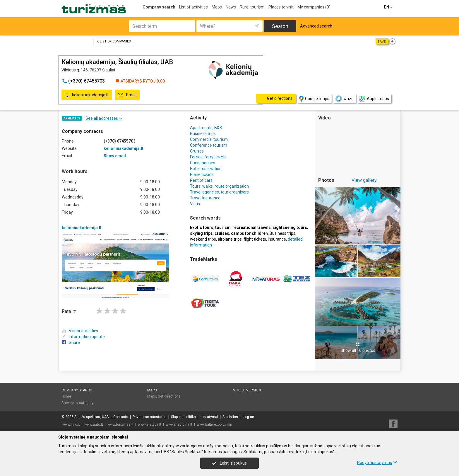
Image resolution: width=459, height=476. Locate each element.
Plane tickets (202, 174)
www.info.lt (71, 424)
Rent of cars (201, 180)
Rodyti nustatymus (377, 463)
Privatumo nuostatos (150, 417)
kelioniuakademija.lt (87, 95)
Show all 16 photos (358, 347)
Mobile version (247, 390)
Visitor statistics (80, 331)
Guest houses (203, 163)
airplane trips (230, 239)
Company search (159, 7)
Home (66, 396)
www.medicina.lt (179, 424)
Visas (195, 204)
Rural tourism (252, 7)
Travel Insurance (205, 198)
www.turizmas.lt (120, 424)
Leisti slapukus (229, 463)
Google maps (314, 99)
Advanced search (316, 26)
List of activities (193, 7)
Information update (83, 337)
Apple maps (374, 99)
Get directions (169, 396)
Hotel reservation (206, 169)
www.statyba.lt (150, 424)
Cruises (197, 151)
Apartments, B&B (206, 128)
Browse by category (77, 403)
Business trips (203, 133)
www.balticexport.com (214, 424)
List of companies (114, 41)
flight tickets (255, 239)
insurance (277, 239)
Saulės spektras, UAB (92, 417)
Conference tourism (209, 145)
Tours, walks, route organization (219, 186)
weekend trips (203, 239)
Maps (217, 7)
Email (127, 95)
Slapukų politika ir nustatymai (195, 417)
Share (71, 343)
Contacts (121, 417)
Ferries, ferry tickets (208, 157)
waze (344, 99)
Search (280, 26)
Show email (115, 156)
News (231, 7)
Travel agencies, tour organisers (219, 192)
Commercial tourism (209, 139)
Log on (248, 417)
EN (389, 7)
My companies (314, 7)
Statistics (230, 417)
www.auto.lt (94, 424)
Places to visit (281, 7)
